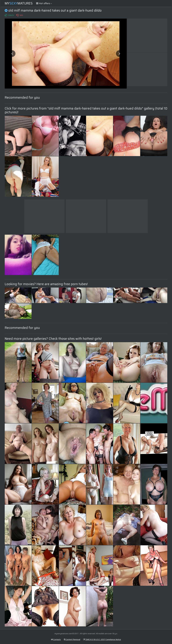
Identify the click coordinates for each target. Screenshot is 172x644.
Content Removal (72, 639)
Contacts (56, 639)
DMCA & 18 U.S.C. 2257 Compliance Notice (102, 639)
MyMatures (19, 3)
